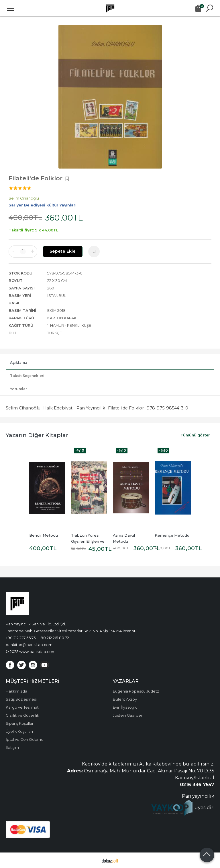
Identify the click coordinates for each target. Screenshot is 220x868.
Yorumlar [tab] (18, 389)
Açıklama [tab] (19, 363)
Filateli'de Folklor (126, 408)
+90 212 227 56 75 (21, 638)
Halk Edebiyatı (58, 408)
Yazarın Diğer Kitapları (38, 435)
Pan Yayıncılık (91, 408)
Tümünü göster (195, 435)
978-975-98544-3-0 (167, 408)
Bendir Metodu (44, 535)
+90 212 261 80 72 (54, 638)
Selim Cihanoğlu (23, 408)
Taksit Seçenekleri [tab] (27, 376)
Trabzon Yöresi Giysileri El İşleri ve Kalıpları (88, 541)
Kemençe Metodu (172, 535)
